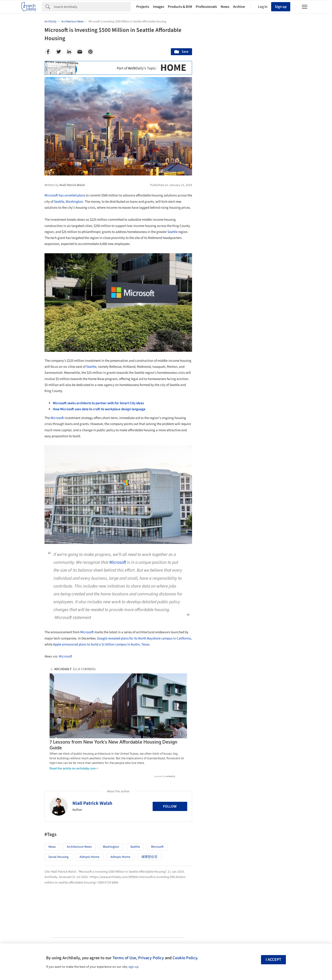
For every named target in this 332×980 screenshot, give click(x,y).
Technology (249, 625)
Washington (74, 202)
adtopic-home (89, 802)
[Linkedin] (69, 52)
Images (159, 7)
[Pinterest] (90, 52)
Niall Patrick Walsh (92, 748)
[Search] (92, 7)
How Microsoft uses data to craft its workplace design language (99, 409)
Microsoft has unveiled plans (65, 195)
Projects (143, 7)
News (225, 7)
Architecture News (79, 792)
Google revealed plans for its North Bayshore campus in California (144, 638)
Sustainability (220, 625)
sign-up (133, 967)
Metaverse (218, 635)
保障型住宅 (149, 802)
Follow (170, 751)
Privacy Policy (151, 958)
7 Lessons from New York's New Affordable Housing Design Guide (111, 674)
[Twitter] (59, 52)
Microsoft (57, 418)
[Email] (80, 52)
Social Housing (58, 802)
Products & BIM (180, 7)
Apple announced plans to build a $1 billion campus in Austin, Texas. (102, 644)
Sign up (281, 7)
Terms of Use (124, 958)
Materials (274, 625)
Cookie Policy (185, 958)
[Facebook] (48, 52)
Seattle (59, 202)
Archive (239, 7)
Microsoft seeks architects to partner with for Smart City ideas (98, 403)
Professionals (206, 7)
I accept (273, 960)
